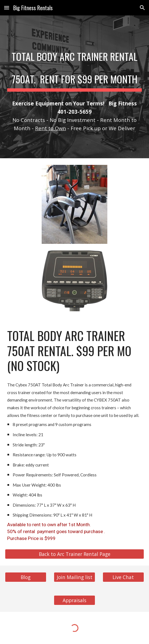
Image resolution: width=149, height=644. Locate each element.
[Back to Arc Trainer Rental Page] (74, 554)
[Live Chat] (123, 577)
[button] (7, 8)
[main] (74, 66)
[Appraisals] (74, 600)
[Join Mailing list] (74, 577)
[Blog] (26, 577)
